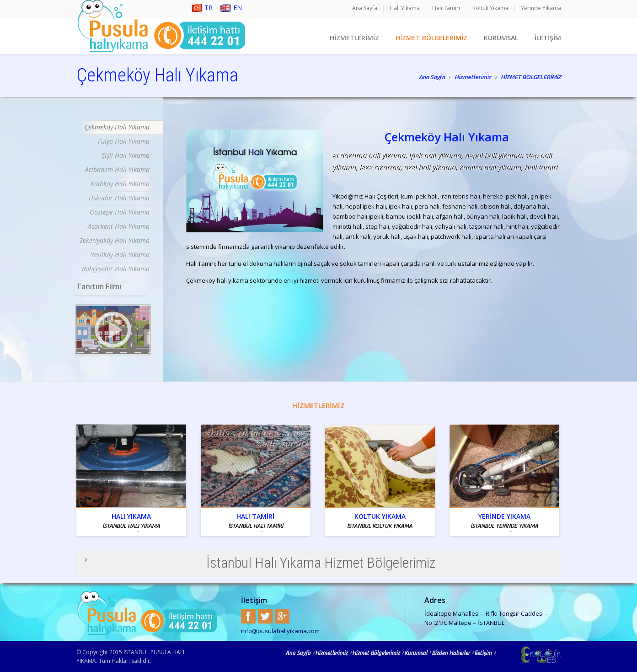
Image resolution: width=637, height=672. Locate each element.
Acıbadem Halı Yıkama (117, 169)
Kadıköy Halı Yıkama (120, 184)
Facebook (248, 616)
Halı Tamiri (446, 8)
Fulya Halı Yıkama (124, 141)
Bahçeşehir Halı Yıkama (116, 269)
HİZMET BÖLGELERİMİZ (431, 38)
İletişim (483, 653)
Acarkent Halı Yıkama (119, 226)
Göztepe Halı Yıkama (120, 212)
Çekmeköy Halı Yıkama (117, 127)
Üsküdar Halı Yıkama (119, 198)
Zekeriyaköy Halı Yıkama (115, 240)
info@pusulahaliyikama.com (280, 631)
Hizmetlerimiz (473, 78)
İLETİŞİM (548, 38)
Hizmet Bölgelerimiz (376, 653)
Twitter (265, 616)
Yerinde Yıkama (541, 8)
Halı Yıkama (405, 8)
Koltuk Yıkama (490, 8)
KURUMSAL (501, 38)
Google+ (282, 616)
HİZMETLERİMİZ (354, 38)
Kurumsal (416, 653)
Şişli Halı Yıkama (126, 155)
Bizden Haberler (451, 653)
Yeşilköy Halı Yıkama (120, 255)
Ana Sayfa (365, 8)
